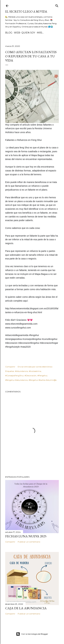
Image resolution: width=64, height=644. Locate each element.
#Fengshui (42, 376)
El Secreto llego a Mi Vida (26, 12)
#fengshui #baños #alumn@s (43, 380)
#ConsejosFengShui (14, 376)
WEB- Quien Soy (25, 33)
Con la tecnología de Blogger (32, 634)
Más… (40, 33)
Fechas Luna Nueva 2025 (26, 536)
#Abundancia (21, 371)
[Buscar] (57, 5)
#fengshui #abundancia (16, 380)
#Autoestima (35, 371)
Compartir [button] (10, 367)
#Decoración (30, 376)
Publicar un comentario (29, 542)
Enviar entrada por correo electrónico (35, 367)
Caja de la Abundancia (26, 608)
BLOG (9, 33)
